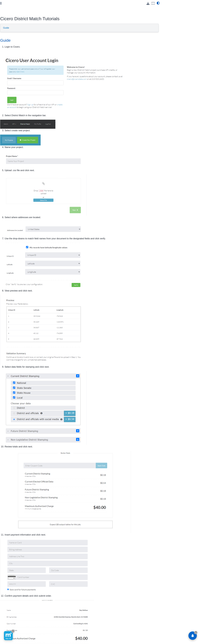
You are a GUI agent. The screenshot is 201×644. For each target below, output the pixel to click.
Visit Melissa (51, 634)
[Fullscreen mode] (153, 3)
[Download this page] (148, 3)
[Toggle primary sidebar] (45, 3)
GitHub (88, 634)
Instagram (119, 634)
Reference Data (11, 42)
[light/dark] (158, 3)
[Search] (20, 22)
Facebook (103, 634)
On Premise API (11, 33)
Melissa (7, 47)
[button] (20, 10)
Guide (51, 28)
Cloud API (8, 29)
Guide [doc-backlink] (50, 40)
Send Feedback (71, 634)
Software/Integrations (13, 38)
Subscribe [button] (134, 634)
